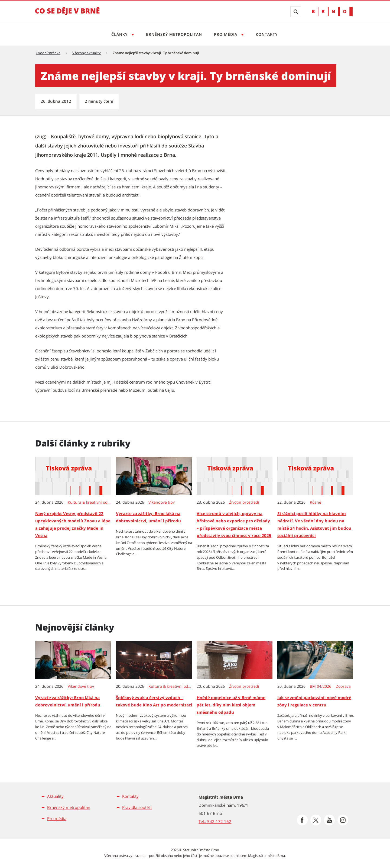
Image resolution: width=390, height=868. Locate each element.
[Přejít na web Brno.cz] (332, 12)
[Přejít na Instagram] (343, 820)
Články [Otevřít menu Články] (118, 34)
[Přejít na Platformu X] (316, 820)
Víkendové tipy (162, 502)
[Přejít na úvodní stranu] (67, 15)
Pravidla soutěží (137, 807)
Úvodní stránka (48, 53)
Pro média (57, 818)
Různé (316, 502)
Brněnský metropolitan (173, 34)
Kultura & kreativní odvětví (90, 502)
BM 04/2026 (321, 686)
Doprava (343, 686)
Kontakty (268, 34)
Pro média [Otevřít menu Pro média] (227, 34)
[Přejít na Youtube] (329, 820)
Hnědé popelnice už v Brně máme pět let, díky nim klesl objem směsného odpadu (231, 705)
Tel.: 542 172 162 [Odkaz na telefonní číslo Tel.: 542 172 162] (215, 821)
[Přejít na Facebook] (302, 820)
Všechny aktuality (87, 53)
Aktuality (55, 796)
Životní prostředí (244, 502)
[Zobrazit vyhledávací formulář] (296, 12)
